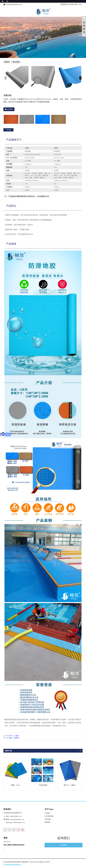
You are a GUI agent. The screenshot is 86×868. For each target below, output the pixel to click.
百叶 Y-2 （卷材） (14, 736)
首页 (38, 37)
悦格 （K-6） (16, 785)
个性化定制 (43, 785)
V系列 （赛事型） (14, 738)
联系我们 (10, 109)
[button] (80, 78)
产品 (48, 37)
